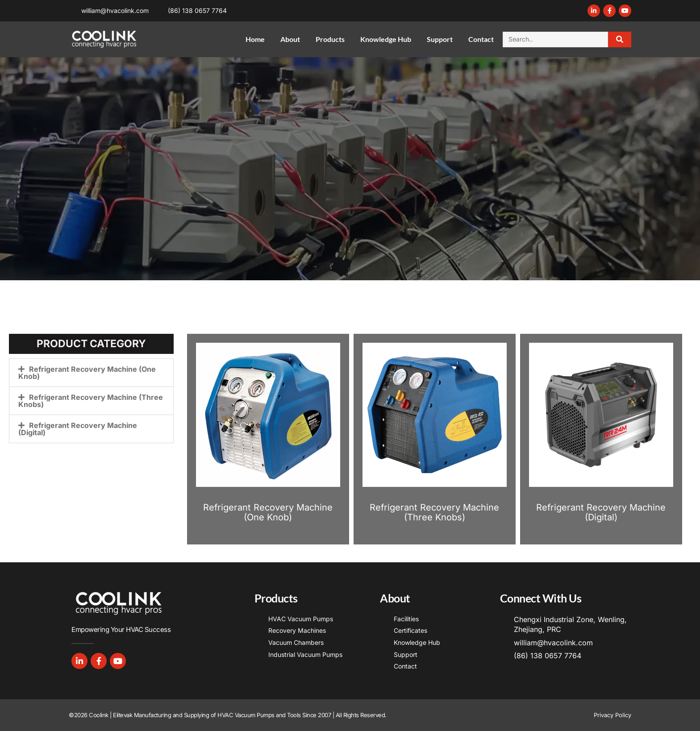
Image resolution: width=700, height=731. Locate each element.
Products (330, 39)
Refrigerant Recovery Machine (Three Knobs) (91, 401)
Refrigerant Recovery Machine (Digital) (78, 429)
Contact (481, 39)
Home (255, 39)
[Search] (620, 39)
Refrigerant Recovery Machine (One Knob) (87, 373)
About (290, 39)
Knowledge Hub (386, 39)
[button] (91, 373)
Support (440, 39)
